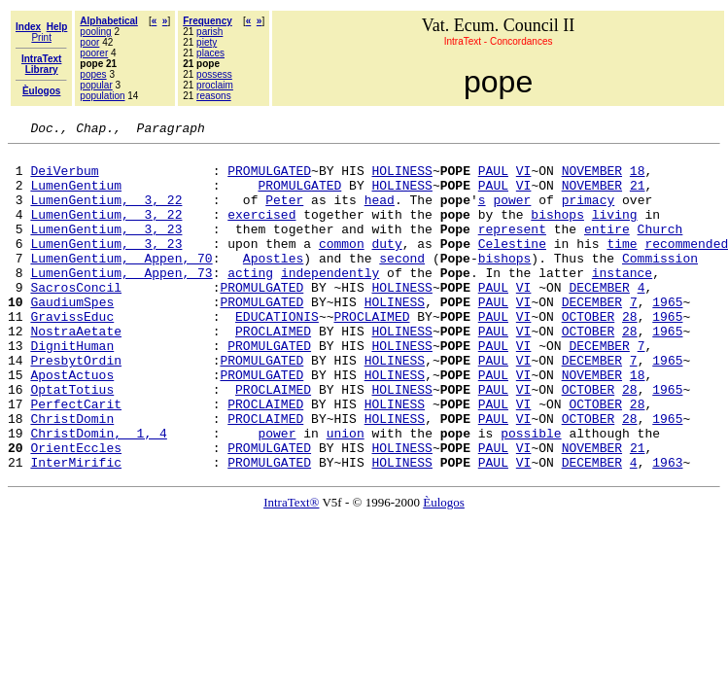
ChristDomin (72, 476)
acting (250, 301)
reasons (214, 96)
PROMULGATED (269, 179)
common (342, 266)
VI (524, 179)
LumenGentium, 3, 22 (106, 214)
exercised (261, 231)
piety (207, 42)
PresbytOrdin (76, 406)
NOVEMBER (592, 179)
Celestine (512, 266)
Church (659, 249)
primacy (589, 214)
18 (638, 179)
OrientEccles (76, 511)
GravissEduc (72, 354)
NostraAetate (76, 371)
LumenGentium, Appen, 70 (121, 284)
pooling (95, 32)
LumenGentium (76, 196)
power (512, 214)
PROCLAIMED (371, 354)
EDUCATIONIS (277, 354)
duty (386, 266)
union (346, 494)
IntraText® (291, 569)
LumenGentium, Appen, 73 (121, 301)
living (615, 231)
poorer (94, 53)
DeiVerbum (64, 179)
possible (531, 494)
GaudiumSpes (72, 336)
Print (41, 37)
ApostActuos (72, 424)
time (622, 266)
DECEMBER (599, 319)
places (210, 53)
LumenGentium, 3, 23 (106, 249)
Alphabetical (108, 21)
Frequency (208, 21)
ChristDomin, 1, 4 (98, 494)
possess (214, 74)
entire (607, 249)
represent (512, 249)
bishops (557, 231)
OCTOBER (589, 354)
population (102, 96)
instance (622, 301)
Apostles (273, 284)
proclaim (215, 85)
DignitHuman (72, 389)
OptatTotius (72, 441)
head (380, 214)
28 (630, 354)
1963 (667, 529)
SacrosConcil (76, 319)
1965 (667, 336)
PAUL (493, 179)
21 (638, 196)
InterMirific (76, 529)
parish (209, 32)
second (402, 284)
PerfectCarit (76, 459)
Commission (660, 284)
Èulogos (444, 569)
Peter (284, 214)
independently (330, 301)
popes (93, 74)
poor (89, 42)
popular (96, 85)
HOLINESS (401, 179)
